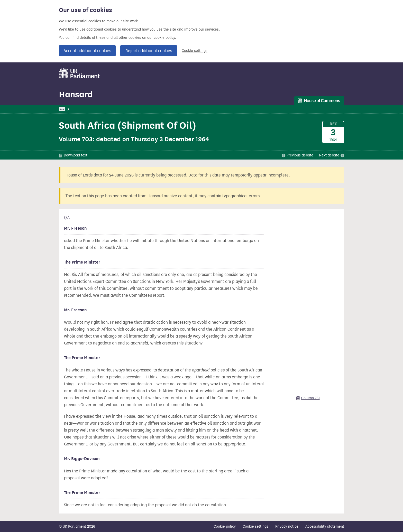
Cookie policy (225, 526)
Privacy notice (287, 526)
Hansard (76, 94)
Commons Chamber (139, 109)
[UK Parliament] (80, 73)
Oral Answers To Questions (183, 109)
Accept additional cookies (87, 51)
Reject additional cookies (149, 51)
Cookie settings (195, 51)
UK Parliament (71, 109)
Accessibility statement (325, 526)
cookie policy (164, 38)
